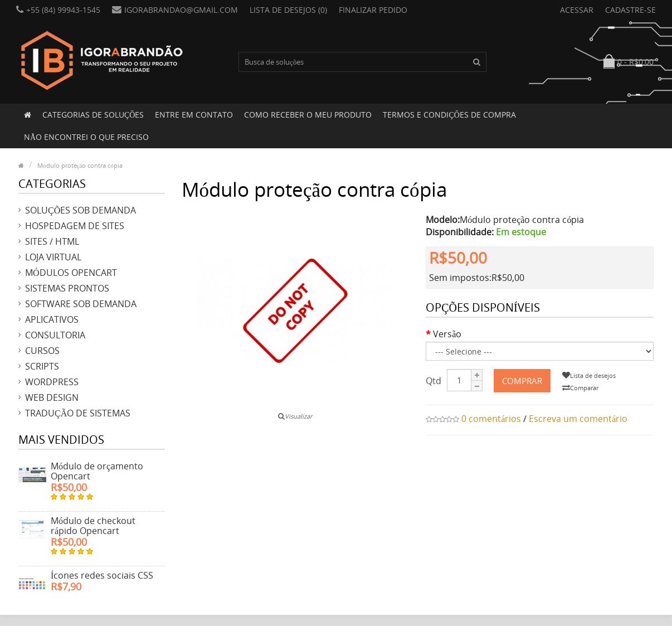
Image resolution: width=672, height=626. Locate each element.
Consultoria (55, 335)
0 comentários (491, 419)
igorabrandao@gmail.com (175, 10)
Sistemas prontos (67, 288)
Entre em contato (194, 115)
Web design (52, 397)
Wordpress (52, 382)
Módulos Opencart (71, 273)
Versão (447, 334)
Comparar (580, 388)
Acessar (577, 10)
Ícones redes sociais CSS (102, 575)
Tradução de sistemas (78, 413)
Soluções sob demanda (81, 210)
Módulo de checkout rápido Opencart (93, 526)
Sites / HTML (52, 241)
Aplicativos (52, 319)
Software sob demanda (81, 304)
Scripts (42, 366)
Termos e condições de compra (449, 115)
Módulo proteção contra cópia (80, 165)
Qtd (434, 381)
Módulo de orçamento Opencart (97, 471)
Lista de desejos (589, 375)
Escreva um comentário (578, 419)
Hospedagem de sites (75, 226)
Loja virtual (53, 257)
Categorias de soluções (93, 115)
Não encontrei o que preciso (86, 137)
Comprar (522, 381)
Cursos (42, 351)
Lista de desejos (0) (288, 10)
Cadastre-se (630, 10)
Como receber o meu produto (308, 115)
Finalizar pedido (373, 10)
